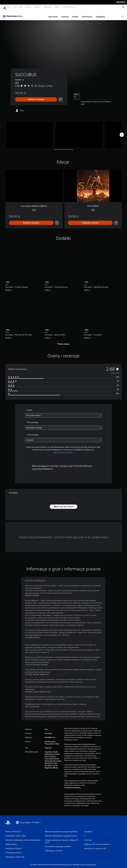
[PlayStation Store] (13, 14)
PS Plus (28, 7)
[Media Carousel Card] (30, 132)
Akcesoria (37, 7)
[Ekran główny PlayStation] (4, 7)
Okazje (62, 14)
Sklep (57, 7)
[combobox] (63, 413)
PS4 (21, 7)
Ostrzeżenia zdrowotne (72, 785)
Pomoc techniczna (68, 7)
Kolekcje (52, 14)
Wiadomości (47, 7)
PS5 (15, 7)
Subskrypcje (74, 14)
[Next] (122, 132)
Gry (9, 7)
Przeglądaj (87, 14)
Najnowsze (40, 14)
